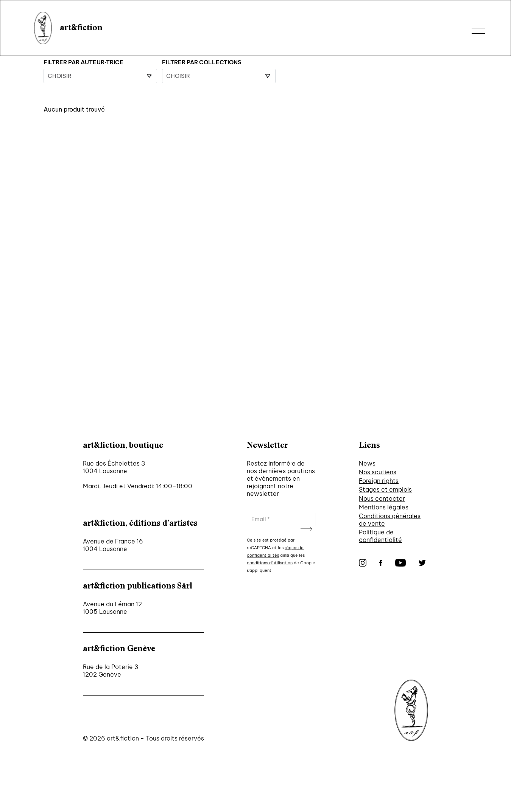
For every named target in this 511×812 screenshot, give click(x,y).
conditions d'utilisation (270, 563)
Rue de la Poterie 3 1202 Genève (111, 671)
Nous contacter (382, 498)
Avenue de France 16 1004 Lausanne (113, 545)
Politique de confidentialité (380, 536)
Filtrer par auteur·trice (83, 62)
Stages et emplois (385, 489)
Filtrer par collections (202, 62)
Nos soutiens (378, 472)
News (367, 463)
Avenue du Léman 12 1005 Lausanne (112, 608)
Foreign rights (379, 481)
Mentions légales (384, 507)
